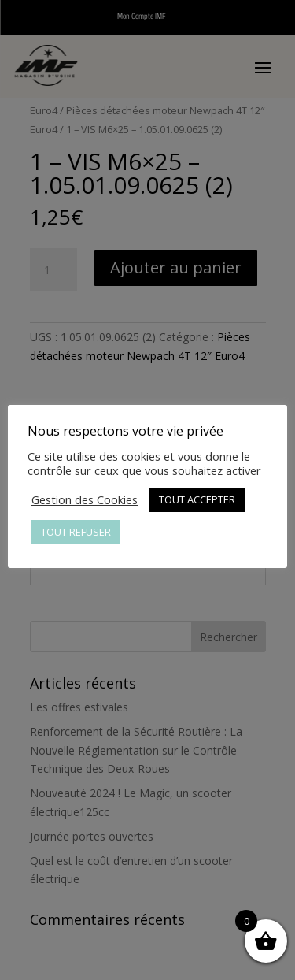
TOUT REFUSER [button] (76, 532)
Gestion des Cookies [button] (85, 499)
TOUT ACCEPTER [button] (197, 499)
